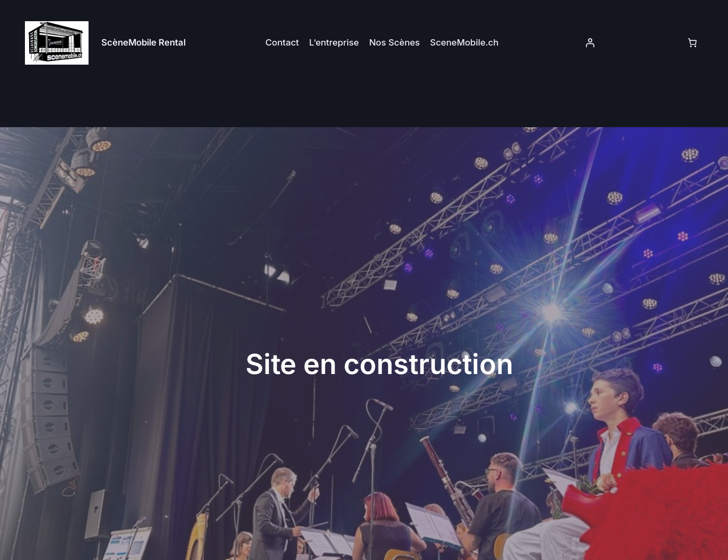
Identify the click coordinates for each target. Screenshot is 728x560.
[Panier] (692, 43)
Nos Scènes (394, 42)
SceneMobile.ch (464, 42)
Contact (282, 42)
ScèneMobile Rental (143, 42)
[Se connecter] (590, 43)
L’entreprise (334, 42)
